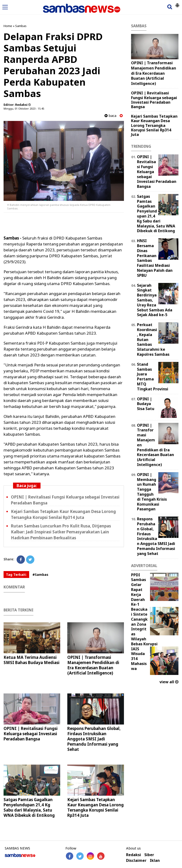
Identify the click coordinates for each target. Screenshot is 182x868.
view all (169, 682)
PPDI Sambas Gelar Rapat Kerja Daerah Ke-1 (139, 590)
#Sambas (40, 575)
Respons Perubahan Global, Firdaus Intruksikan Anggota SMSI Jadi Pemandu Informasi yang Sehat (94, 739)
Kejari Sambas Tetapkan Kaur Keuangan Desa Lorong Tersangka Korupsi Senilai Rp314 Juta (96, 807)
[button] (177, 3)
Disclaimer (136, 861)
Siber (149, 855)
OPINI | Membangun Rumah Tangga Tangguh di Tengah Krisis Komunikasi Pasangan (152, 492)
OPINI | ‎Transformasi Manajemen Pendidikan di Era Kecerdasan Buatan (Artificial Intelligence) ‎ (93, 665)
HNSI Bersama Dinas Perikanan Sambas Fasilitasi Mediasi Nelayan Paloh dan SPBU (155, 258)
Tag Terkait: (16, 575)
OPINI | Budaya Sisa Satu (146, 404)
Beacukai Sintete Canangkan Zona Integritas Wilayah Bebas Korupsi (144, 627)
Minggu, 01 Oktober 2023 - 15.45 (24, 108)
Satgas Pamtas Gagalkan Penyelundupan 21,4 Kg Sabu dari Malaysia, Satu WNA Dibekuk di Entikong (29, 807)
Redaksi (134, 855)
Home (8, 26)
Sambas (21, 26)
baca (110, 116)
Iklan (155, 861)
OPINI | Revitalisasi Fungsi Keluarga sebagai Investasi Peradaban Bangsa (31, 734)
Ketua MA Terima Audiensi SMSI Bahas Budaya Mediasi (32, 660)
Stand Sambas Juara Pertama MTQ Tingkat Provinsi (153, 377)
